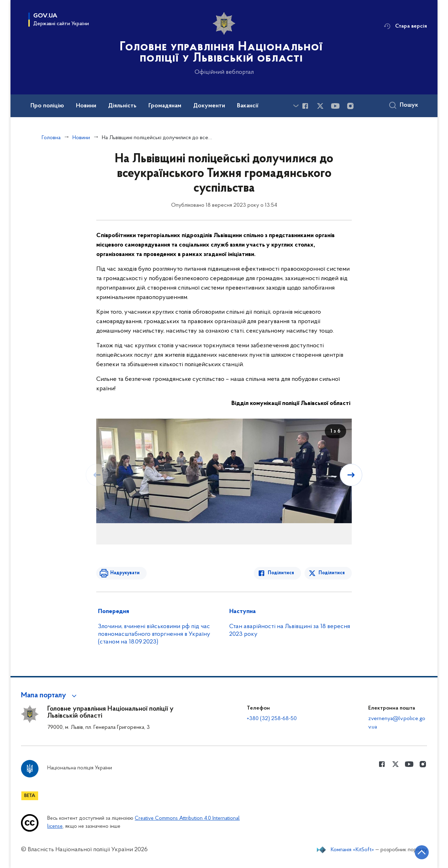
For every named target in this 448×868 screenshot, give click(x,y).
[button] (50, 696)
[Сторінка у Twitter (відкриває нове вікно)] (320, 106)
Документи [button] (209, 106)
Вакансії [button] (248, 106)
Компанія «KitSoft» (352, 850)
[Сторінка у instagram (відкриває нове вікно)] (350, 106)
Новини (81, 138)
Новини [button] (86, 106)
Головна (51, 138)
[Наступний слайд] (351, 475)
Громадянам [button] (165, 106)
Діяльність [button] (122, 106)
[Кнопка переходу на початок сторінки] (422, 852)
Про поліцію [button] (47, 106)
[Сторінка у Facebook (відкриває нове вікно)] (305, 106)
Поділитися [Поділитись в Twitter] (332, 573)
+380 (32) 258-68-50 (272, 719)
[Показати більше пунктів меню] (296, 106)
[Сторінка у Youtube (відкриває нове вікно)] (335, 106)
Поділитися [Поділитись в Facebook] (281, 573)
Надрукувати (125, 573)
